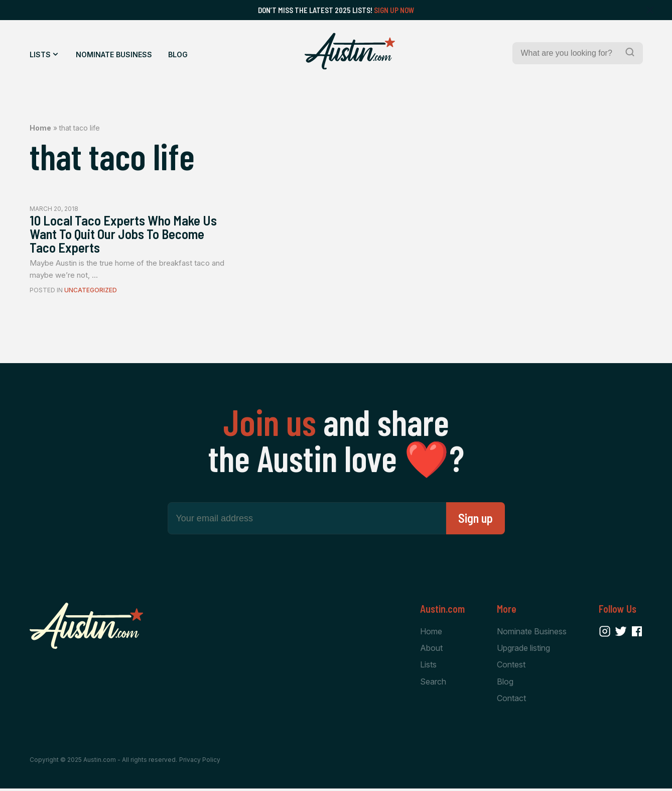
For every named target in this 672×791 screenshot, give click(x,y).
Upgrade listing (523, 649)
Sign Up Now (394, 10)
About (431, 649)
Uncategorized (91, 292)
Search (433, 684)
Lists (40, 54)
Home (40, 128)
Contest (511, 666)
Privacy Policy (200, 762)
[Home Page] (350, 51)
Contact (511, 700)
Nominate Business (114, 54)
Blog (178, 54)
